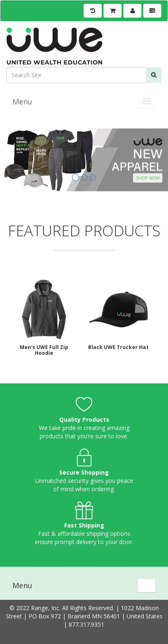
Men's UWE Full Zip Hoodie (44, 350)
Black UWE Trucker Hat (118, 347)
